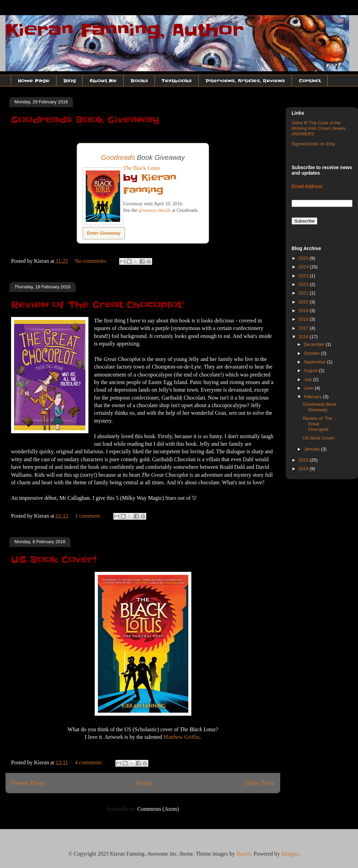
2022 (304, 284)
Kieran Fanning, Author (125, 30)
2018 (304, 319)
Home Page (34, 81)
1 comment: (89, 516)
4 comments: (90, 762)
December (315, 344)
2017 (304, 328)
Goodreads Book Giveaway (85, 120)
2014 (304, 469)
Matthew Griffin (181, 737)
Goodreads (118, 157)
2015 (304, 460)
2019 (304, 311)
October (313, 353)
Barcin (244, 854)
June (309, 388)
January (313, 449)
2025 (304, 258)
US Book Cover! (54, 560)
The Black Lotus (142, 168)
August (312, 370)
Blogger (290, 854)
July (309, 379)
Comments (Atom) (158, 809)
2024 (304, 267)
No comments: (92, 261)
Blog (70, 81)
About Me (103, 81)
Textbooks (177, 81)
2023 (304, 276)
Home (144, 783)
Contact (310, 81)
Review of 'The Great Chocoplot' (97, 305)
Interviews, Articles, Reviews (245, 81)
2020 (304, 302)
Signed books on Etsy (313, 144)
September (315, 362)
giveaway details (155, 210)
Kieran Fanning (150, 184)
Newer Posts (28, 783)
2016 (304, 337)
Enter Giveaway (104, 233)
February (314, 397)
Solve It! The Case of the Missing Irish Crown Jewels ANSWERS (319, 128)
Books (139, 81)
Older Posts (259, 783)
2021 (304, 293)
